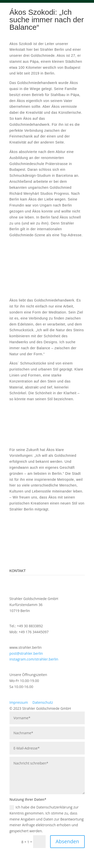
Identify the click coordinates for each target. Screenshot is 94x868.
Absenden (67, 841)
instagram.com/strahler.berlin (34, 659)
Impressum (19, 702)
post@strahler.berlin (26, 653)
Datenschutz (43, 702)
